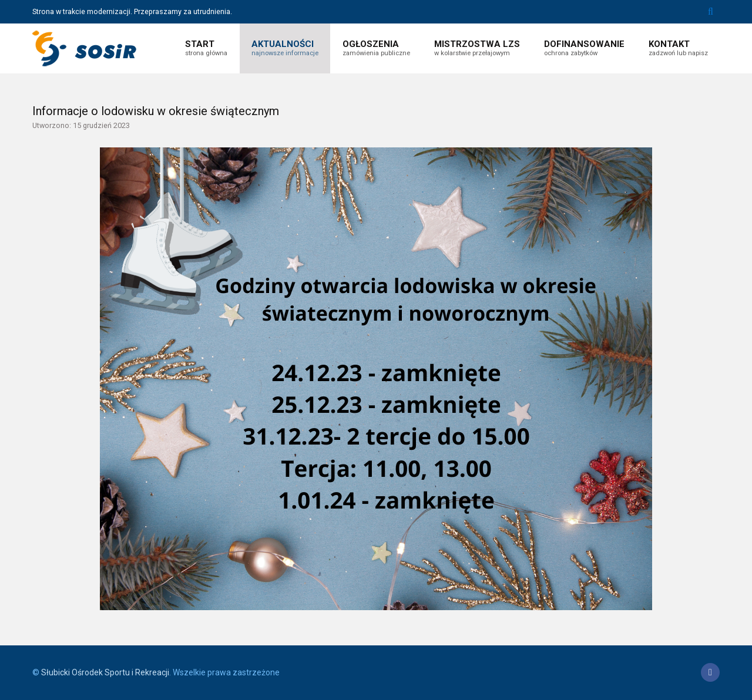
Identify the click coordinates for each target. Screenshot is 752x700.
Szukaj (711, 12)
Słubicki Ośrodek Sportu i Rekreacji (105, 672)
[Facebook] (710, 672)
